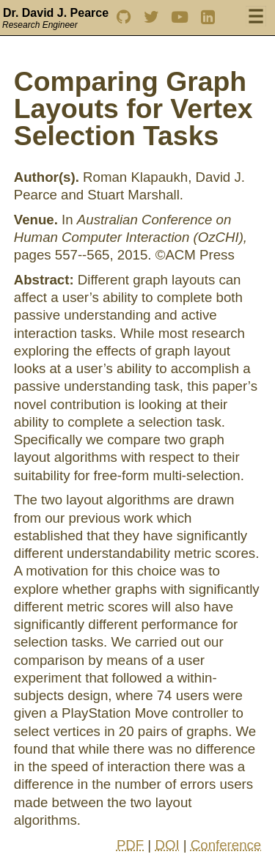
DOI (167, 845)
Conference (226, 845)
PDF (130, 845)
